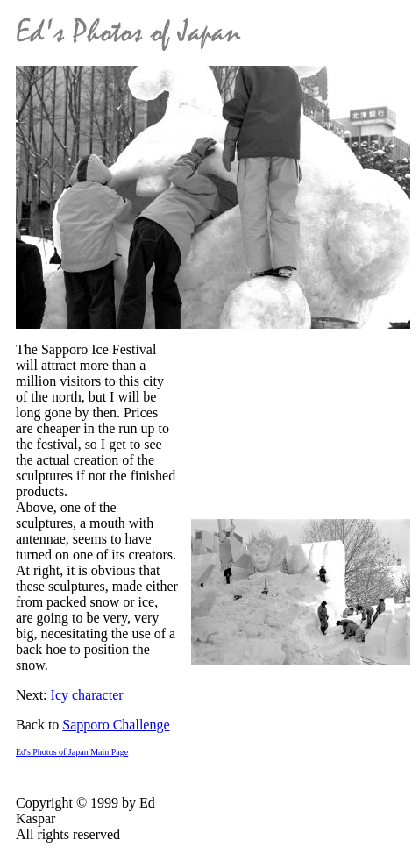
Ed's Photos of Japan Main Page (72, 752)
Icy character (87, 695)
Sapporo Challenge (116, 725)
